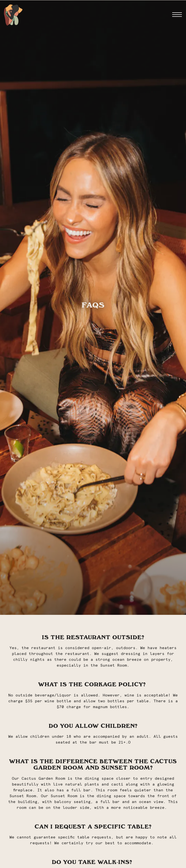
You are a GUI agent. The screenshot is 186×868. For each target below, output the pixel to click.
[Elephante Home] (13, 15)
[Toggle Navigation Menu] (177, 15)
